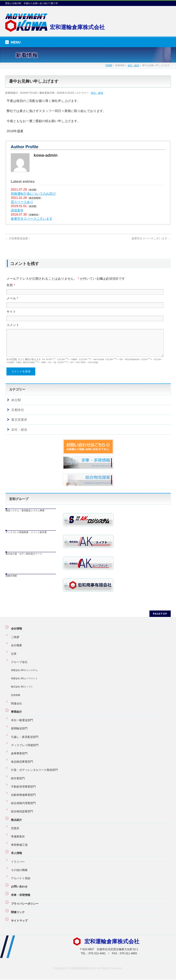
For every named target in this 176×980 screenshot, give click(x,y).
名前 (11, 285)
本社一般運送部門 (22, 721)
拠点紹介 (16, 820)
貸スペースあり (22, 202)
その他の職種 (19, 871)
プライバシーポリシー (25, 904)
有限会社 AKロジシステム (24, 671)
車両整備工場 (19, 845)
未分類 (33, 190)
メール (12, 298)
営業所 (15, 829)
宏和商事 (16, 696)
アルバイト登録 (21, 879)
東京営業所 (35, 198)
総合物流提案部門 (22, 812)
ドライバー (18, 862)
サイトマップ (19, 921)
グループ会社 (19, 662)
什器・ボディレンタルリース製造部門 (34, 770)
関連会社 (16, 704)
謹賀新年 (17, 210)
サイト (11, 312)
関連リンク (18, 913)
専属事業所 (18, 837)
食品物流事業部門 (22, 762)
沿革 (14, 654)
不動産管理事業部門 (23, 787)
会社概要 (16, 646)
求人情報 (16, 854)
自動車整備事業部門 (23, 795)
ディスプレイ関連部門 (25, 746)
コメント (13, 325)
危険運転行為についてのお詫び (33, 194)
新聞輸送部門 (19, 729)
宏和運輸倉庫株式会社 (83, 969)
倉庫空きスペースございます (32, 219)
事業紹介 (16, 712)
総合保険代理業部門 (23, 804)
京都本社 (34, 215)
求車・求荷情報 (21, 895)
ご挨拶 (15, 638)
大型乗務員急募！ (18, 238)
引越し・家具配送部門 (25, 737)
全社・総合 (97, 93)
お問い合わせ (19, 887)
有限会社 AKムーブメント (24, 679)
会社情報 (16, 629)
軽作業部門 (18, 779)
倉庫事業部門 (19, 754)
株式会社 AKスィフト (22, 687)
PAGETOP (160, 614)
